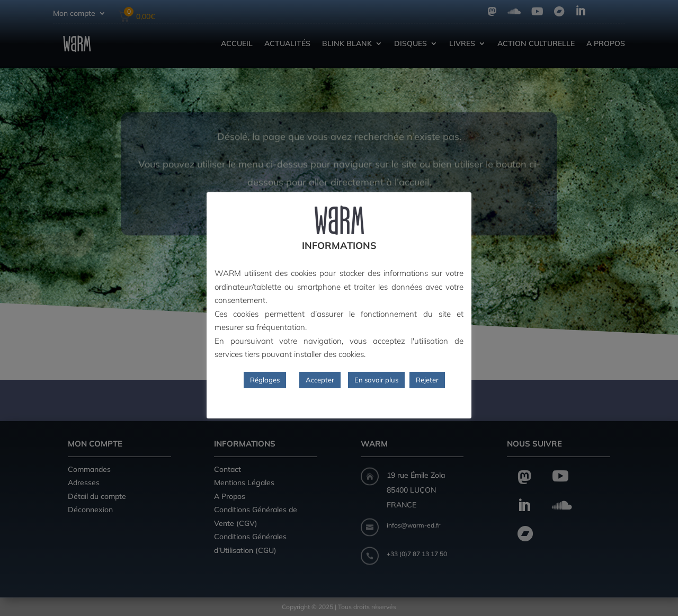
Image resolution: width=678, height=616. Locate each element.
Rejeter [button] (427, 380)
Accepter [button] (320, 380)
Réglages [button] (265, 380)
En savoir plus (376, 380)
